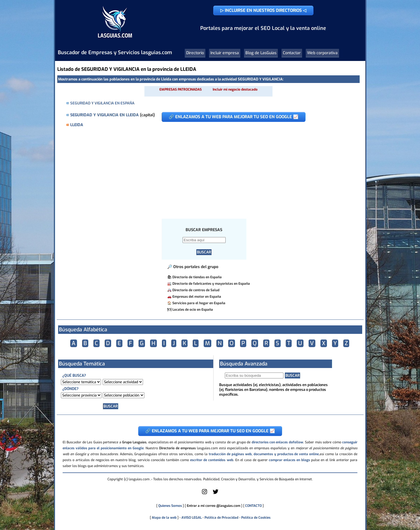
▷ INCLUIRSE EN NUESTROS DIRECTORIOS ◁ (263, 10)
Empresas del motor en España (197, 297)
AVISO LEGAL (192, 518)
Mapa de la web (164, 518)
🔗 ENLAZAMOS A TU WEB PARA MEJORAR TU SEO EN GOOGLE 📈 (234, 117)
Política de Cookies (256, 518)
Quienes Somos (170, 506)
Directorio (195, 53)
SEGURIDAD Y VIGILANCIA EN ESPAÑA (102, 103)
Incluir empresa (225, 53)
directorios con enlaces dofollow (277, 442)
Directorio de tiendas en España (197, 277)
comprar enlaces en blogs (289, 460)
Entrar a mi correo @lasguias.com (214, 506)
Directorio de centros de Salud (196, 290)
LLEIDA (77, 125)
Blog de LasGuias (261, 53)
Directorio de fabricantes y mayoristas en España (211, 284)
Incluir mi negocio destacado (235, 89)
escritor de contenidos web (212, 460)
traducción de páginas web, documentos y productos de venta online (264, 454)
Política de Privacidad (221, 518)
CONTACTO (253, 506)
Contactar (292, 53)
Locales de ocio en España (193, 310)
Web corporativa (322, 53)
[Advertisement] (256, 167)
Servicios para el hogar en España (199, 303)
